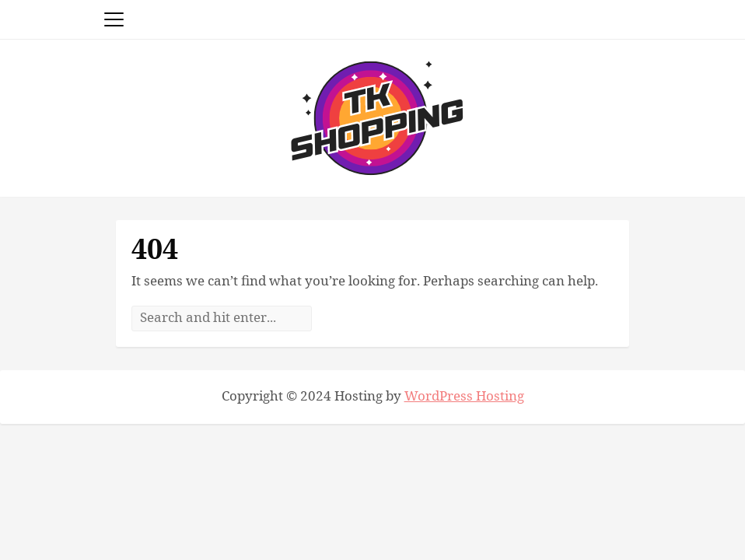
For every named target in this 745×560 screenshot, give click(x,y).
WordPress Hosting (464, 397)
